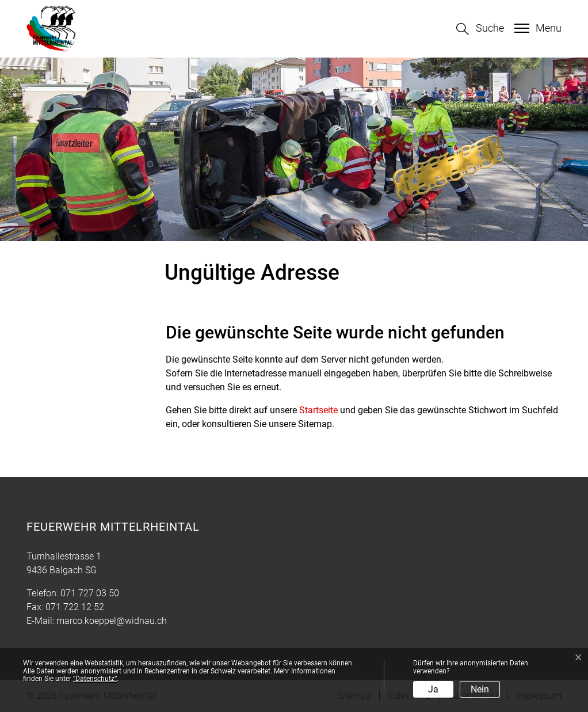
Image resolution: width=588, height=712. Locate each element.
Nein (480, 689)
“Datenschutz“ (95, 679)
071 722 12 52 (75, 607)
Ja (433, 689)
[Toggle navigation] (537, 28)
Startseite (318, 410)
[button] (480, 29)
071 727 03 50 (90, 593)
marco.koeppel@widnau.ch (112, 621)
